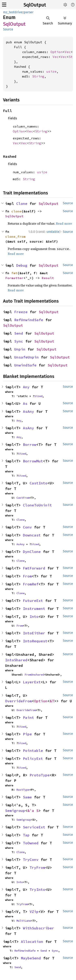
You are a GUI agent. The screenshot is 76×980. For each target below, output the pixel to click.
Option (57, 52)
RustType (23, 790)
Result (48, 278)
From (27, 576)
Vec (68, 52)
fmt (14, 273)
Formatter (14, 278)
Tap (26, 835)
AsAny (28, 411)
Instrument (34, 609)
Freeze (21, 312)
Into (34, 617)
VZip (34, 912)
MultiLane (24, 921)
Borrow (30, 444)
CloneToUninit (37, 505)
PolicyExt (33, 759)
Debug (22, 265)
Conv (27, 527)
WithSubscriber (39, 928)
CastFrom (23, 498)
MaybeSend (31, 958)
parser (29, 12)
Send (19, 333)
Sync (19, 341)
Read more (64, 223)
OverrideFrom (18, 701)
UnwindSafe (25, 365)
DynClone (32, 552)
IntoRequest (35, 641)
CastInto (39, 483)
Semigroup (15, 811)
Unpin (20, 349)
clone (16, 211)
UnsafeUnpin (26, 357)
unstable (53, 232)
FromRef (31, 584)
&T (52, 701)
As (25, 403)
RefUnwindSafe (29, 320)
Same (27, 797)
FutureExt (33, 601)
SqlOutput (35, 5)
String (38, 76)
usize (51, 71)
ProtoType (40, 775)
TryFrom (37, 867)
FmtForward (34, 568)
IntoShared (16, 660)
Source (8, 29)
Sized (38, 396)
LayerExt (32, 682)
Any (26, 387)
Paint (28, 718)
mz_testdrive (13, 12)
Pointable (33, 751)
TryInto (37, 890)
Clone (22, 204)
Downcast (32, 535)
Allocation (32, 942)
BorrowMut (33, 461)
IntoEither (34, 633)
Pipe (27, 734)
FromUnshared (34, 675)
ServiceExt (34, 827)
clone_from (15, 236)
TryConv (31, 860)
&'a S (33, 811)
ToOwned (31, 843)
